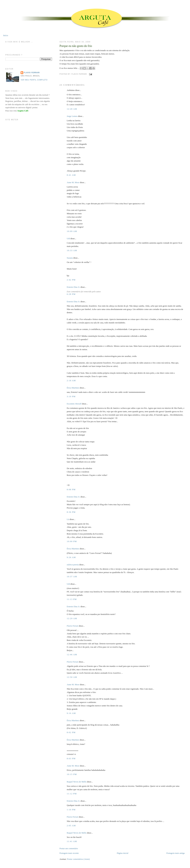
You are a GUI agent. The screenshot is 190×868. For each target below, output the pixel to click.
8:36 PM (71, 512)
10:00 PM (72, 541)
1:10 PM (71, 810)
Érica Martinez (73, 388)
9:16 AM (71, 713)
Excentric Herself (74, 404)
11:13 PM (72, 599)
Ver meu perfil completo (34, 80)
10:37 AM (72, 576)
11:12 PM (72, 794)
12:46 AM (72, 655)
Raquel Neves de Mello (77, 782)
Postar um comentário (69, 848)
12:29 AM (72, 618)
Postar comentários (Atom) (78, 859)
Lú (68, 519)
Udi (68, 238)
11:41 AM (72, 841)
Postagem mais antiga (175, 853)
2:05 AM (71, 826)
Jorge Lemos (72, 116)
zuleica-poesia (73, 565)
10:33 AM (72, 250)
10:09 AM (72, 231)
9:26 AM (71, 557)
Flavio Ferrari (73, 626)
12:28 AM (72, 109)
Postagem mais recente (69, 853)
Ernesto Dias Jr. (73, 287)
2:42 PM (71, 280)
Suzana (70, 258)
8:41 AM (71, 175)
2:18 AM (71, 380)
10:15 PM (72, 774)
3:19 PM (71, 396)
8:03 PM (71, 758)
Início (6, 35)
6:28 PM (71, 294)
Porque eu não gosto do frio (76, 46)
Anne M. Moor (73, 182)
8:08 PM (71, 489)
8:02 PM (71, 732)
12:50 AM (72, 677)
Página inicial (123, 853)
